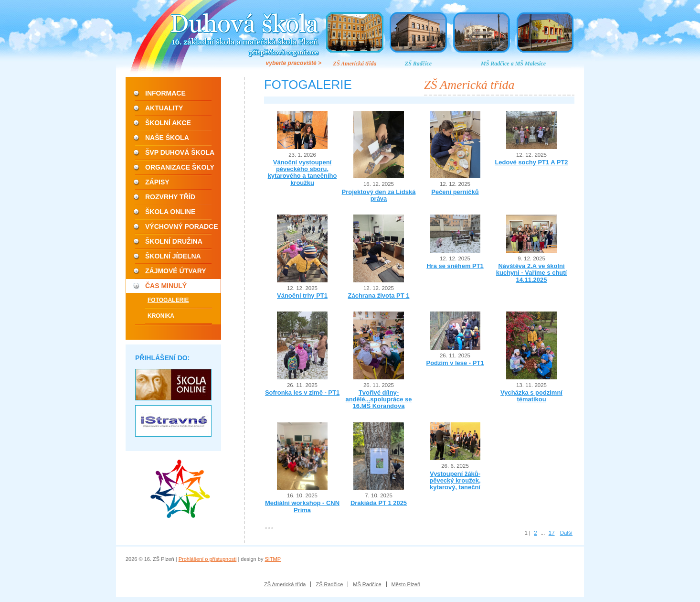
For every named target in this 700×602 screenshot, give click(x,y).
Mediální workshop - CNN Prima (302, 506)
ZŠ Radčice (418, 64)
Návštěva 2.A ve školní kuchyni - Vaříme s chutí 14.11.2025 (531, 273)
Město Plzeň (406, 584)
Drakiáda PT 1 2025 (379, 503)
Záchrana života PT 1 (379, 296)
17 (552, 533)
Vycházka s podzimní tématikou (531, 396)
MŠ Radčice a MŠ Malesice (513, 64)
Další (566, 533)
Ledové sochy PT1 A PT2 (531, 162)
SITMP (273, 559)
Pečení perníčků (455, 192)
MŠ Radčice (367, 584)
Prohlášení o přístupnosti (208, 559)
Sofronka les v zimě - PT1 (302, 392)
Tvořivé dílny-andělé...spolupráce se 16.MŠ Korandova (379, 399)
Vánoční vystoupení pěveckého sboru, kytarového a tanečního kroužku (302, 172)
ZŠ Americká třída (355, 64)
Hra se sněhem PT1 (455, 266)
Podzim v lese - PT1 (455, 363)
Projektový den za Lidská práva (379, 195)
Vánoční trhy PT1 (302, 296)
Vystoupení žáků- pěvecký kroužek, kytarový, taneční (455, 481)
